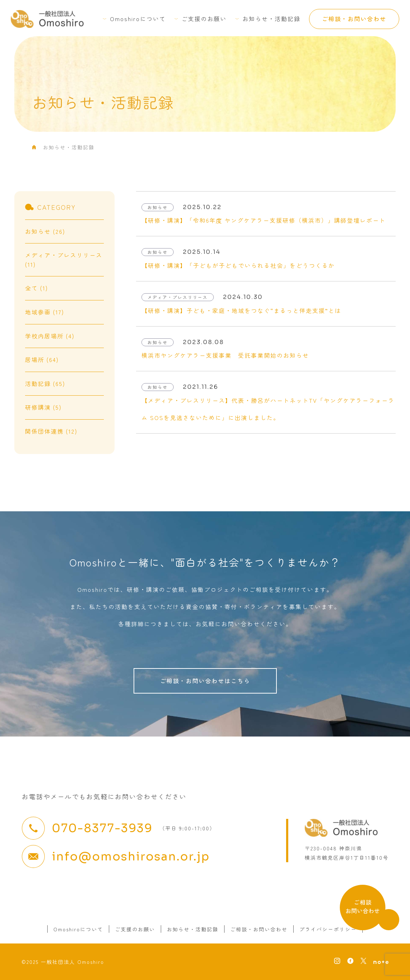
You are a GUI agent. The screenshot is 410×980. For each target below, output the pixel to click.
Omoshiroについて (138, 19)
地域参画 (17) (45, 312)
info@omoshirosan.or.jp (131, 856)
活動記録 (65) (45, 383)
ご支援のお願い (204, 19)
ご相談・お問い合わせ (354, 19)
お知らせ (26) (45, 231)
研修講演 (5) (43, 407)
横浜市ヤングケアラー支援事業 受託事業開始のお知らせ (225, 355)
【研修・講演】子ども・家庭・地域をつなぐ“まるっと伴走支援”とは (241, 310)
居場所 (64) (42, 359)
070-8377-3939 (102, 828)
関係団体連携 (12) (51, 431)
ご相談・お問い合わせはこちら (205, 681)
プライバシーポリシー (328, 929)
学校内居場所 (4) (50, 336)
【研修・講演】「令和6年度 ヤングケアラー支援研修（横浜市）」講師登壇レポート (264, 220)
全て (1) (37, 288)
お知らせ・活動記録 (271, 19)
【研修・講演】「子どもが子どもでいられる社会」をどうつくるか (238, 265)
